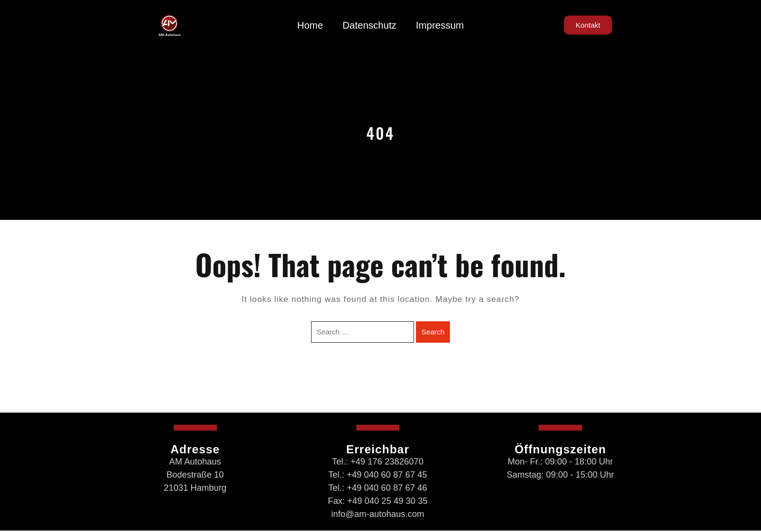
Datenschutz (370, 25)
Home (310, 25)
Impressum (440, 25)
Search (433, 332)
